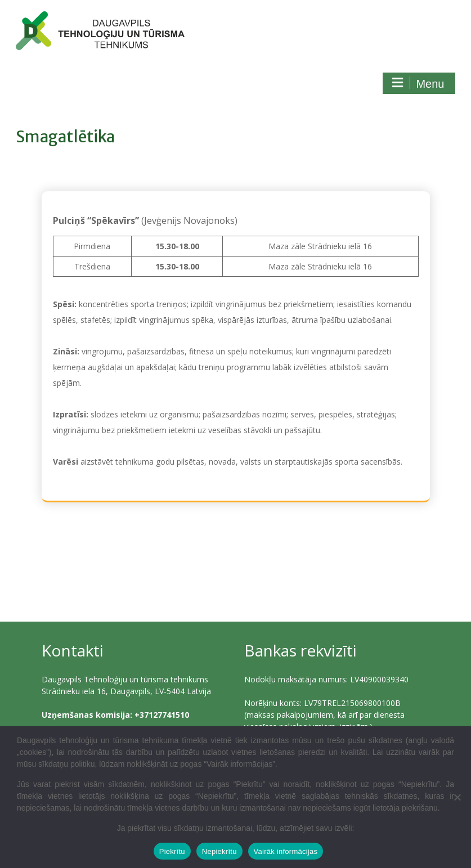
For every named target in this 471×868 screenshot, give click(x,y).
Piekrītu (172, 851)
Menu (418, 83)
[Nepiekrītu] (457, 797)
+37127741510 (162, 715)
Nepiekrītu (219, 851)
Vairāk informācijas (286, 851)
